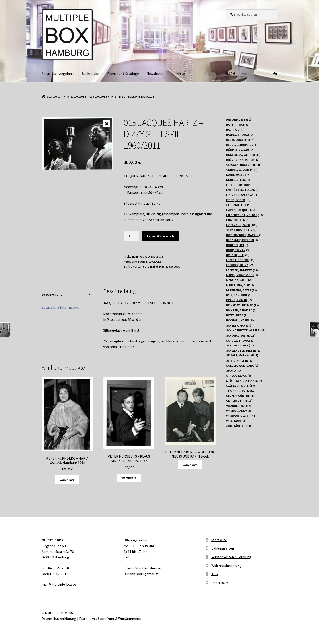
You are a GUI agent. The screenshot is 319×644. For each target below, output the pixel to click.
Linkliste (178, 74)
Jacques (174, 266)
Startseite (54, 96)
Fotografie (150, 266)
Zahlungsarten (223, 548)
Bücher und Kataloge (123, 74)
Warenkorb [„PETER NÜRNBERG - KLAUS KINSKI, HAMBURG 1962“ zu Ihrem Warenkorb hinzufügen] (129, 478)
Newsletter (155, 74)
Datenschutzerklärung (59, 619)
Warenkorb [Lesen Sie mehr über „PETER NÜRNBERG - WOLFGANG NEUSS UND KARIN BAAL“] (190, 465)
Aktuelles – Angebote (58, 74)
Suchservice (91, 74)
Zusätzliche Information (60, 307)
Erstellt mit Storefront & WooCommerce (110, 619)
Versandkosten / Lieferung (231, 557)
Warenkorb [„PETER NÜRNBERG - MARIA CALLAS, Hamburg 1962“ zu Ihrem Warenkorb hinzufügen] (67, 480)
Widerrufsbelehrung (227, 566)
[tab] (67, 295)
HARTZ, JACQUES (75, 96)
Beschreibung (52, 294)
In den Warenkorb (160, 236)
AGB (215, 574)
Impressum (220, 583)
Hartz (163, 266)
